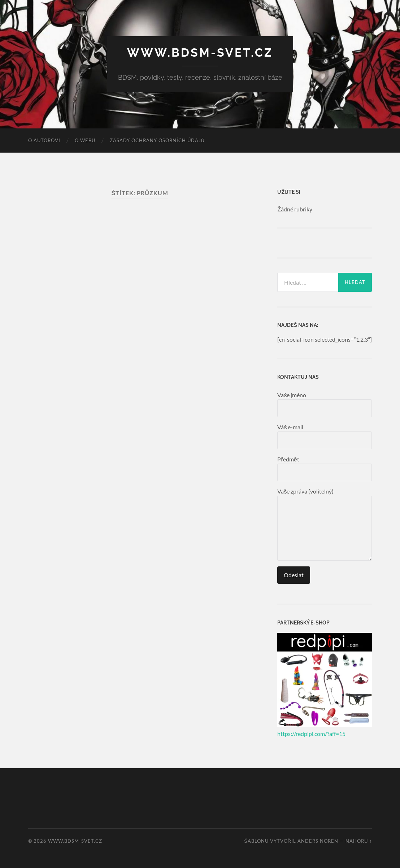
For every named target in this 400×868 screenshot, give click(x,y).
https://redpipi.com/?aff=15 (311, 734)
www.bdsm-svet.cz (200, 52)
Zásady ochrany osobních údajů (157, 140)
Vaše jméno (325, 404)
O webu (85, 140)
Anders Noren (318, 841)
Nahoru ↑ (359, 841)
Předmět (325, 468)
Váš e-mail (325, 436)
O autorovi (44, 140)
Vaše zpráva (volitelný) (325, 524)
